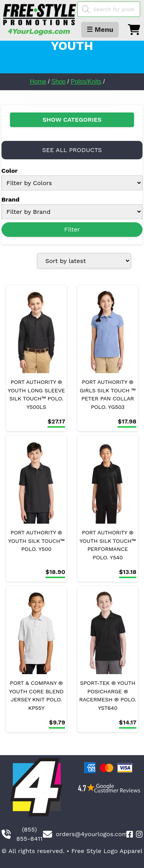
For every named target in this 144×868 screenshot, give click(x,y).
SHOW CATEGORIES (72, 120)
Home (38, 82)
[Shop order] (84, 261)
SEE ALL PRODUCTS (72, 150)
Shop (58, 82)
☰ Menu (100, 29)
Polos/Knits (86, 82)
